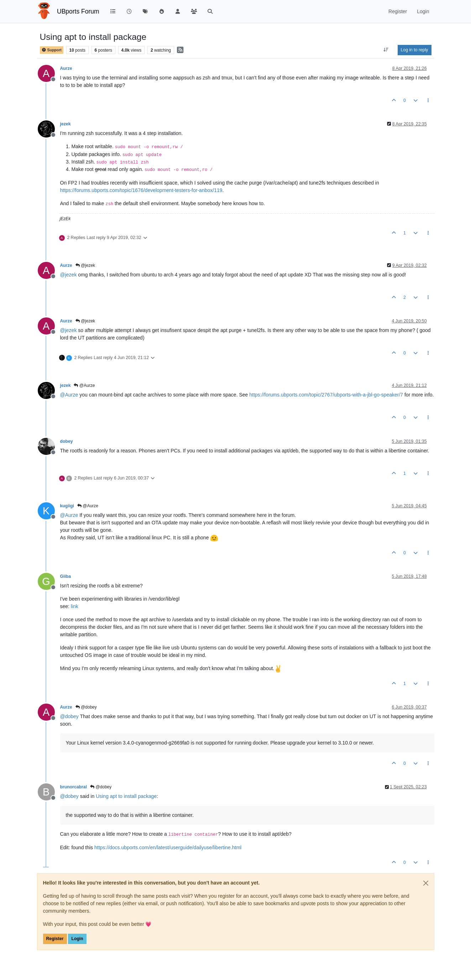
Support (52, 50)
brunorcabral (74, 787)
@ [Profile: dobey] (69, 716)
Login (77, 939)
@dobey (86, 707)
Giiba (66, 576)
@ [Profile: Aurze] (69, 395)
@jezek (85, 265)
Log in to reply (415, 50)
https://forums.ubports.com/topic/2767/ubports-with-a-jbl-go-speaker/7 (326, 395)
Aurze (66, 68)
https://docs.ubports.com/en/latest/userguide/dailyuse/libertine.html (168, 847)
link (75, 606)
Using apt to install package (126, 796)
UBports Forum (78, 11)
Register (55, 939)
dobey (67, 441)
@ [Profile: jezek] (69, 275)
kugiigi (67, 506)
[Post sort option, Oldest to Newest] (386, 50)
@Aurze (84, 385)
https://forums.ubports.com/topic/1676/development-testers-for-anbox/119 (141, 190)
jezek (66, 124)
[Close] (426, 883)
